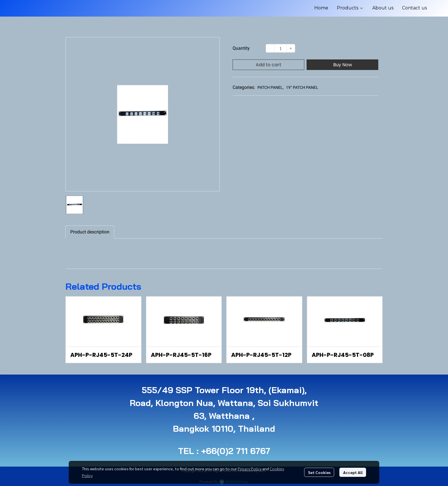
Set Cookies (319, 472)
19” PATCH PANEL (302, 87)
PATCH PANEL (271, 87)
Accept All (353, 472)
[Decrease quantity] (270, 48)
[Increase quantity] (291, 48)
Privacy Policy (250, 469)
